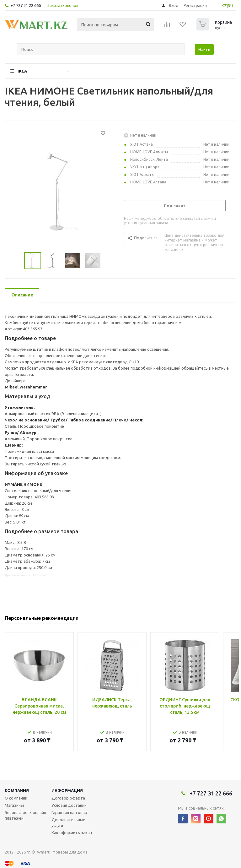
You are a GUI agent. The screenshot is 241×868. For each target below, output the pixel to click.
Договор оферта (68, 798)
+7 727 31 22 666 (26, 5)
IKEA (22, 71)
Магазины (14, 805)
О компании (16, 798)
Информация (67, 790)
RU (230, 6)
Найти (204, 49)
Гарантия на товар (69, 812)
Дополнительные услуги (68, 822)
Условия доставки (69, 805)
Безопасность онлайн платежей (25, 815)
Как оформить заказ (72, 833)
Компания (17, 790)
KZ (224, 6)
